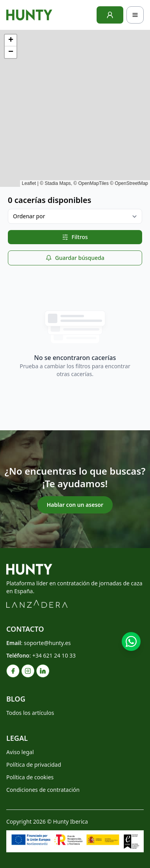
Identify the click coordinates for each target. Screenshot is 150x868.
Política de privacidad (34, 765)
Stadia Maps (58, 183)
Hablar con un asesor (75, 505)
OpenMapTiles (93, 183)
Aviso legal (20, 752)
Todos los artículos (30, 713)
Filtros (75, 237)
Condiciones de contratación (43, 790)
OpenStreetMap (131, 183)
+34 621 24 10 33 (54, 655)
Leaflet (29, 183)
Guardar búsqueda (75, 258)
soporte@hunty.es (48, 643)
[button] (11, 40)
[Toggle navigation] (135, 15)
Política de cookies (30, 777)
